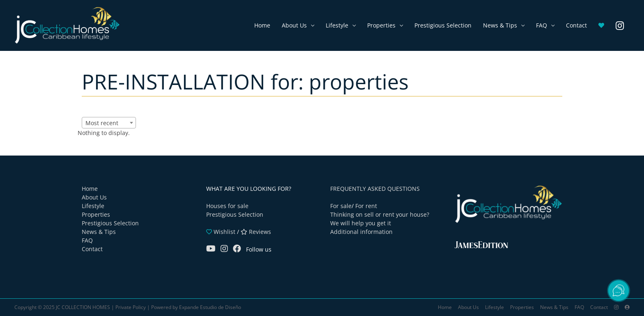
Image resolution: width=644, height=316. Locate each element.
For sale (341, 206)
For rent (366, 206)
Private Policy (131, 307)
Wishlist (221, 232)
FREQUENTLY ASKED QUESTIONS (375, 189)
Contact (576, 25)
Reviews (256, 232)
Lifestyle (337, 25)
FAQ (542, 25)
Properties (381, 25)
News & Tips (500, 25)
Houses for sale (227, 206)
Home (262, 25)
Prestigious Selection (443, 25)
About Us (294, 25)
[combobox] (109, 123)
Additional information (361, 232)
